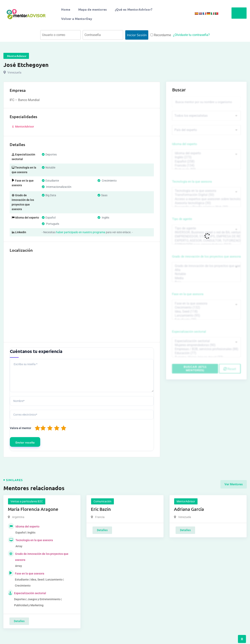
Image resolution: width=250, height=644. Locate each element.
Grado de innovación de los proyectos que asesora (206, 258)
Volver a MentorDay (77, 19)
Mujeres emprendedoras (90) (206, 348)
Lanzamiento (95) (206, 318)
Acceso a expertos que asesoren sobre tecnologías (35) (206, 200)
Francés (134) (206, 166)
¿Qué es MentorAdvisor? (134, 9)
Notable (206, 276)
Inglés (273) (206, 158)
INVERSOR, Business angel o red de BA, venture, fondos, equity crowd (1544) (206, 234)
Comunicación (102, 501)
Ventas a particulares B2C (27, 501)
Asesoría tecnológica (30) (206, 204)
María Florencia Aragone (33, 509)
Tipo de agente (182, 220)
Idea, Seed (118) (206, 314)
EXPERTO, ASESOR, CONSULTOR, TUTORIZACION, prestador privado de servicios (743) (206, 242)
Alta (206, 272)
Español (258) (206, 162)
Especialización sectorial (189, 334)
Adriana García (189, 509)
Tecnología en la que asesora (192, 182)
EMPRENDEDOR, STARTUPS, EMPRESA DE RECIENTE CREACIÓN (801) (206, 238)
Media (206, 280)
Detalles (19, 621)
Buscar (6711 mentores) (195, 371)
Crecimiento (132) (206, 310)
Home (66, 9)
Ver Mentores (234, 484)
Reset (230, 371)
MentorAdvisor (23, 127)
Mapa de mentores (93, 9)
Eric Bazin (101, 509)
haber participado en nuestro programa (81, 232)
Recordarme (161, 35)
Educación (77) (206, 356)
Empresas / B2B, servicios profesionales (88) (206, 352)
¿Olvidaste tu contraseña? (191, 35)
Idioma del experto (185, 144)
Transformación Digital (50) (206, 196)
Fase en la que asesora (188, 296)
